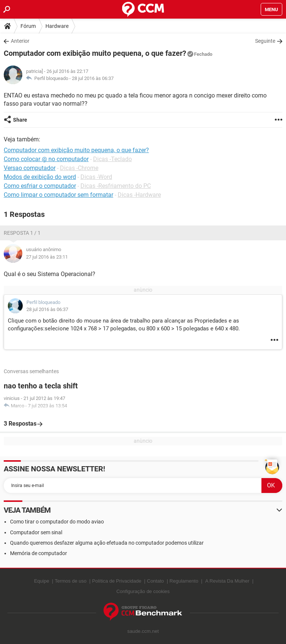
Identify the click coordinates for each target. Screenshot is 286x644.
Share (20, 120)
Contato (156, 581)
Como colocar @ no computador (46, 159)
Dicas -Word (96, 177)
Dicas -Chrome (79, 168)
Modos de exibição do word (40, 177)
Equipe (41, 581)
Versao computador (30, 168)
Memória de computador (39, 553)
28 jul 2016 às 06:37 (93, 78)
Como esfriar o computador (40, 186)
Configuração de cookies (143, 591)
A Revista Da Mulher (227, 581)
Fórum (28, 26)
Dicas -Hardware (139, 195)
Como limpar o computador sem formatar (58, 195)
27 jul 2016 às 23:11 (47, 257)
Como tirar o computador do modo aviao (57, 522)
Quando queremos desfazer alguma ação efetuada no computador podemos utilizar (107, 543)
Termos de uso (71, 581)
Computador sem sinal (36, 532)
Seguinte (265, 41)
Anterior (20, 41)
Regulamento (184, 581)
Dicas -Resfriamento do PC (116, 186)
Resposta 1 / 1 (22, 233)
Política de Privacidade (117, 581)
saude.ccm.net (143, 631)
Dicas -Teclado (112, 159)
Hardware (57, 26)
